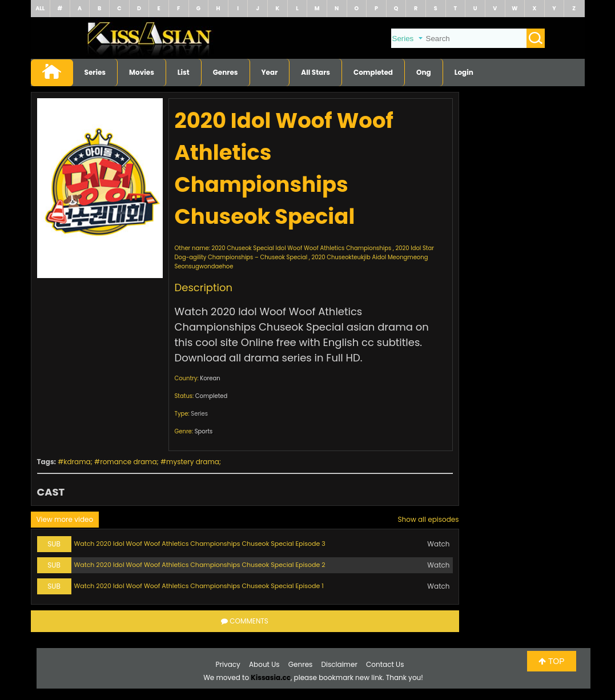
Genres (226, 72)
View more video (65, 519)
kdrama (77, 462)
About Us (264, 664)
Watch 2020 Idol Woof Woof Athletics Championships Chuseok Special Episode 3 (200, 544)
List (184, 72)
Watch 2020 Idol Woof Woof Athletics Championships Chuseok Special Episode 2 (200, 565)
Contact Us (385, 664)
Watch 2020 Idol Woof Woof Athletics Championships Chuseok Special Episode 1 (199, 586)
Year (270, 72)
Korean (210, 378)
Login (464, 72)
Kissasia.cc (271, 677)
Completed (373, 72)
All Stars (315, 72)
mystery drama (193, 462)
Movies (142, 72)
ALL (40, 8)
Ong (424, 72)
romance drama (128, 462)
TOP (551, 661)
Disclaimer (339, 664)
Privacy (228, 664)
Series (95, 72)
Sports (204, 431)
